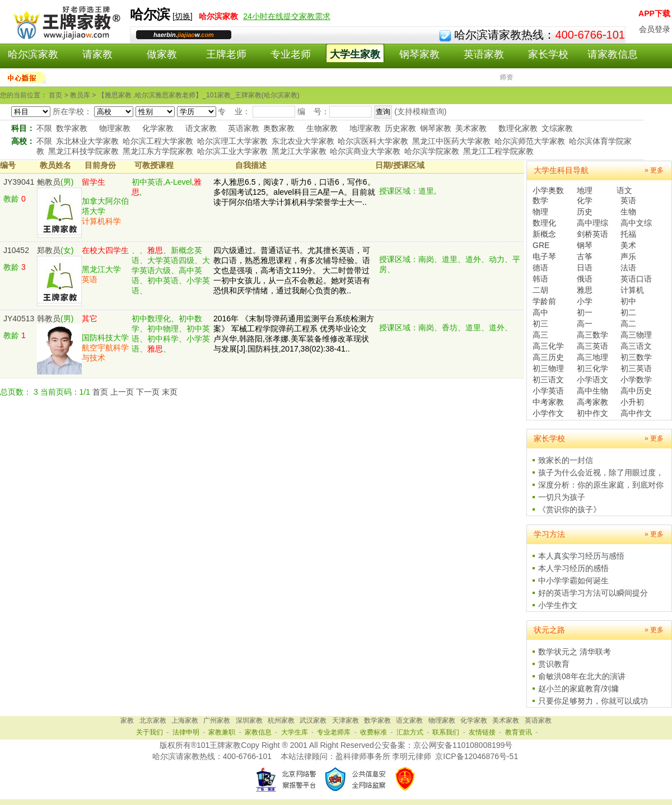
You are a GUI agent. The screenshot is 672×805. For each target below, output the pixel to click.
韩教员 (49, 319)
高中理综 (592, 223)
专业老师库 (334, 732)
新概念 (544, 234)
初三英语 (636, 368)
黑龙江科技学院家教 (83, 151)
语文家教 (201, 128)
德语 (540, 268)
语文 (624, 190)
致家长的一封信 (566, 460)
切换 (183, 16)
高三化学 (548, 346)
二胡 (540, 290)
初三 (540, 324)
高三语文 (636, 346)
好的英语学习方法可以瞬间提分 (593, 593)
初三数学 (636, 357)
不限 (44, 128)
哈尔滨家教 (33, 54)
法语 (628, 268)
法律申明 (186, 732)
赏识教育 (554, 664)
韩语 (540, 279)
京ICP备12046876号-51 (477, 756)
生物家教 (322, 128)
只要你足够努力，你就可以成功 (593, 701)
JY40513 (19, 319)
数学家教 (72, 128)
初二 (628, 312)
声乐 (628, 256)
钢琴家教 (419, 54)
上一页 (122, 392)
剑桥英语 (592, 234)
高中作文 (636, 413)
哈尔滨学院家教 (432, 151)
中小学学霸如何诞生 (573, 581)
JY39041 (19, 182)
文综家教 (557, 128)
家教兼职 (222, 732)
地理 (585, 190)
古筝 (585, 256)
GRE (541, 245)
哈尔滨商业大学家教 (365, 151)
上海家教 (185, 720)
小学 (585, 301)
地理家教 (365, 128)
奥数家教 (279, 128)
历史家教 (400, 128)
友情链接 (482, 732)
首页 (100, 392)
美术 (628, 245)
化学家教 (158, 128)
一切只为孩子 (562, 497)
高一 (585, 324)
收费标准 (374, 732)
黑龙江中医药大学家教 (451, 141)
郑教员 (49, 250)
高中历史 (636, 391)
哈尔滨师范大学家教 (530, 141)
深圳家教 (249, 720)
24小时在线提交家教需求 (287, 16)
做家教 (162, 54)
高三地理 (592, 357)
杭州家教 (281, 720)
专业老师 (291, 54)
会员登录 (655, 29)
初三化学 (592, 368)
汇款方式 (410, 732)
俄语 (585, 279)
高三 (540, 335)
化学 (585, 200)
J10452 (16, 250)
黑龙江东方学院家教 (158, 151)
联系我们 (446, 732)
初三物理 (548, 368)
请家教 (97, 54)
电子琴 (544, 256)
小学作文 (548, 413)
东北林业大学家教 (87, 141)
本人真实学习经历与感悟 (581, 556)
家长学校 (548, 54)
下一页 (148, 392)
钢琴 (585, 245)
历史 (585, 212)
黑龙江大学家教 (299, 151)
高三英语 (592, 346)
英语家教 (484, 54)
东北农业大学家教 (303, 141)
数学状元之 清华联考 (575, 652)
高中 (540, 312)
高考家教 (592, 402)
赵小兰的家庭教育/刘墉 (578, 689)
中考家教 (548, 402)
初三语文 (548, 380)
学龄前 (544, 301)
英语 (628, 200)
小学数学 (636, 380)
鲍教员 (49, 182)
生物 (628, 212)
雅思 (585, 290)
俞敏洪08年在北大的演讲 (582, 676)
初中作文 (592, 413)
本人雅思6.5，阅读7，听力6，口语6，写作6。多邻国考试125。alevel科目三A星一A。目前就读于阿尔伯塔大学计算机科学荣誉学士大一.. (294, 192)
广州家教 (217, 720)
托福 (628, 234)
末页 (170, 392)
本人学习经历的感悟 (573, 568)
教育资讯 (519, 732)
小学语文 (592, 380)
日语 (585, 268)
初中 (628, 301)
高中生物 (592, 391)
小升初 (632, 402)
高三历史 (548, 357)
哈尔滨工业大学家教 (232, 151)
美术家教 (471, 128)
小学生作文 (558, 605)
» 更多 (654, 170)
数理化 (544, 223)
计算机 (632, 290)
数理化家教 (518, 128)
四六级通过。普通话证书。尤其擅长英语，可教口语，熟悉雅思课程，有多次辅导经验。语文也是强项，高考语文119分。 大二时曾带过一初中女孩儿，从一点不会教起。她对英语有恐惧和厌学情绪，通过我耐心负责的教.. (292, 270)
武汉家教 (313, 720)
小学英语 (548, 391)
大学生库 (295, 732)
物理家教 (115, 128)
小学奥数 (548, 190)
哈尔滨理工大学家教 (232, 141)
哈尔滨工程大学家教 (158, 141)
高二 (628, 324)
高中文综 (636, 223)
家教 (127, 720)
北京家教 (153, 720)
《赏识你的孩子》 (570, 509)
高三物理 (636, 335)
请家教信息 (613, 54)
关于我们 (150, 732)
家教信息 (258, 732)
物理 (540, 212)
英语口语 (636, 279)
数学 (540, 200)
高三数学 (592, 335)
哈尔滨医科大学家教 (373, 141)
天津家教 (346, 720)
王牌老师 (226, 54)
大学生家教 (355, 54)
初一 (585, 312)
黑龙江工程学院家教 (498, 151)
